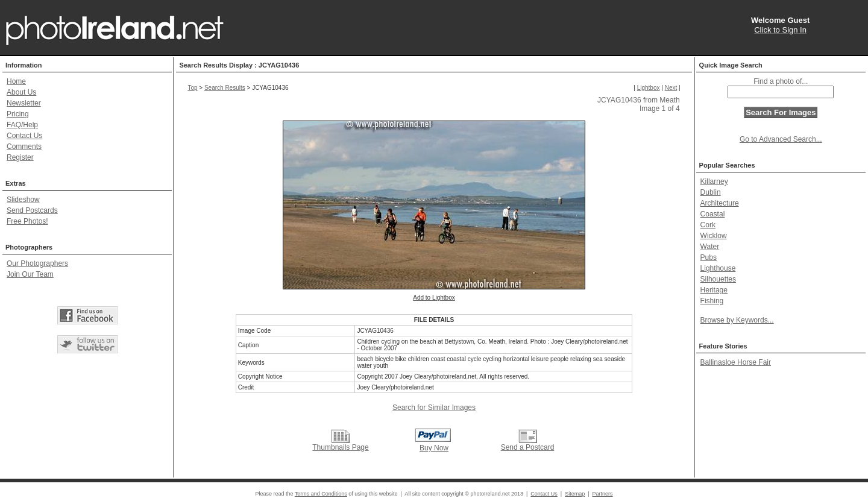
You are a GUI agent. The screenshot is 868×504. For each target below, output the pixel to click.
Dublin (711, 192)
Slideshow (23, 200)
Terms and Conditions (321, 494)
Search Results (225, 88)
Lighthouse (718, 268)
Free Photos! (27, 221)
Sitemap (575, 494)
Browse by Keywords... (737, 320)
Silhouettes (718, 279)
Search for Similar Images (434, 408)
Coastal (713, 214)
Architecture (720, 203)
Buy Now (434, 448)
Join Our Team (30, 274)
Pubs (709, 257)
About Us (21, 92)
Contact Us (24, 136)
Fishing (712, 301)
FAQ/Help (22, 125)
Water (710, 247)
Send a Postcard (528, 447)
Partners (603, 494)
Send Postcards (32, 210)
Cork (708, 225)
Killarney (714, 181)
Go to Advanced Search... (781, 139)
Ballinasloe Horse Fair (736, 362)
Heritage (714, 290)
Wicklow (714, 236)
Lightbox (649, 88)
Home (16, 81)
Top (192, 88)
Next (671, 88)
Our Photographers (37, 263)
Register (20, 157)
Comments (24, 146)
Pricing (18, 114)
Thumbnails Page (340, 447)
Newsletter (24, 103)
